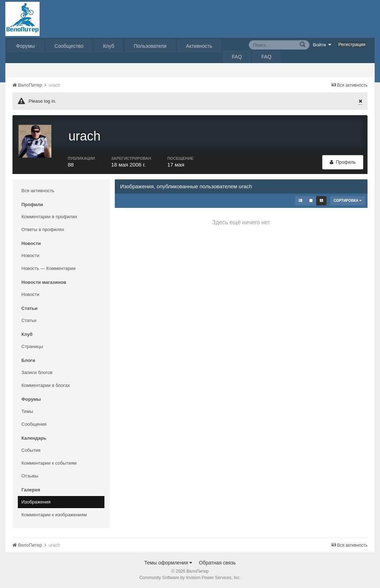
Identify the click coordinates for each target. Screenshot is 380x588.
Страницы (32, 346)
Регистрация (352, 44)
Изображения (36, 502)
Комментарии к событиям (49, 463)
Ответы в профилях (43, 229)
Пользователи (150, 46)
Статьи (29, 320)
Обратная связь (217, 563)
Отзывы (30, 476)
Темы (27, 411)
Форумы (25, 46)
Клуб (109, 46)
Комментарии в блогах (46, 385)
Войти (322, 45)
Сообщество (69, 46)
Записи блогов (37, 372)
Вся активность (38, 191)
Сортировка (348, 201)
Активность (199, 46)
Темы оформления (168, 563)
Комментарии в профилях (49, 217)
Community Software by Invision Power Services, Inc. (190, 578)
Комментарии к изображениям (54, 515)
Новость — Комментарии (48, 268)
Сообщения (34, 424)
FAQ (237, 57)
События (31, 450)
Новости (30, 255)
